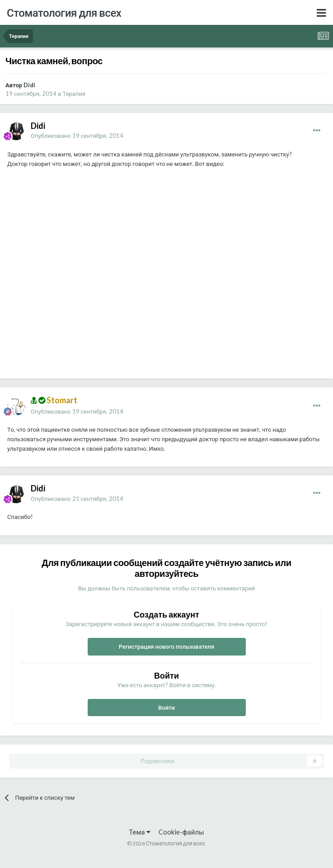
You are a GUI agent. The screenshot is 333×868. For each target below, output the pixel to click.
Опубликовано (77, 136)
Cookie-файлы (181, 832)
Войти (166, 708)
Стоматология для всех (64, 12)
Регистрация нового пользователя (167, 646)
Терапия (74, 94)
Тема (139, 832)
